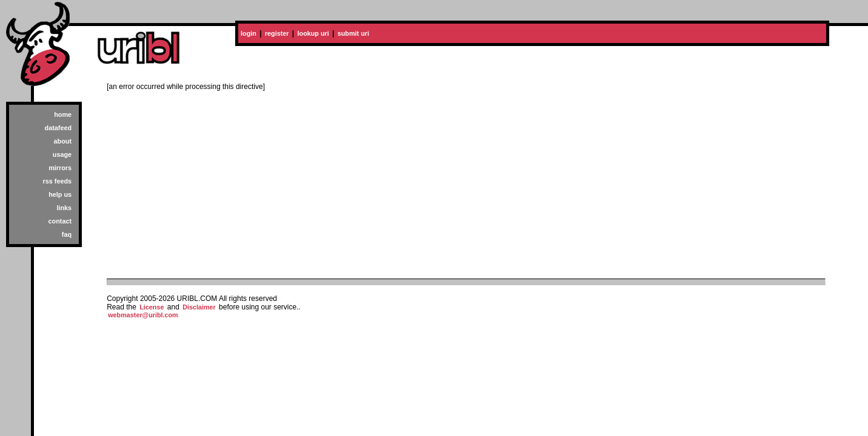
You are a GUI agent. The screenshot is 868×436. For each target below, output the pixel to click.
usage (62, 154)
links (64, 208)
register (277, 33)
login (249, 33)
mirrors (60, 168)
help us (60, 194)
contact (60, 221)
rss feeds (57, 181)
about (63, 141)
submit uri (353, 33)
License (152, 307)
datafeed (58, 128)
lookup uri (313, 33)
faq (67, 234)
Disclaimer (199, 307)
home (63, 114)
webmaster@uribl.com (143, 315)
